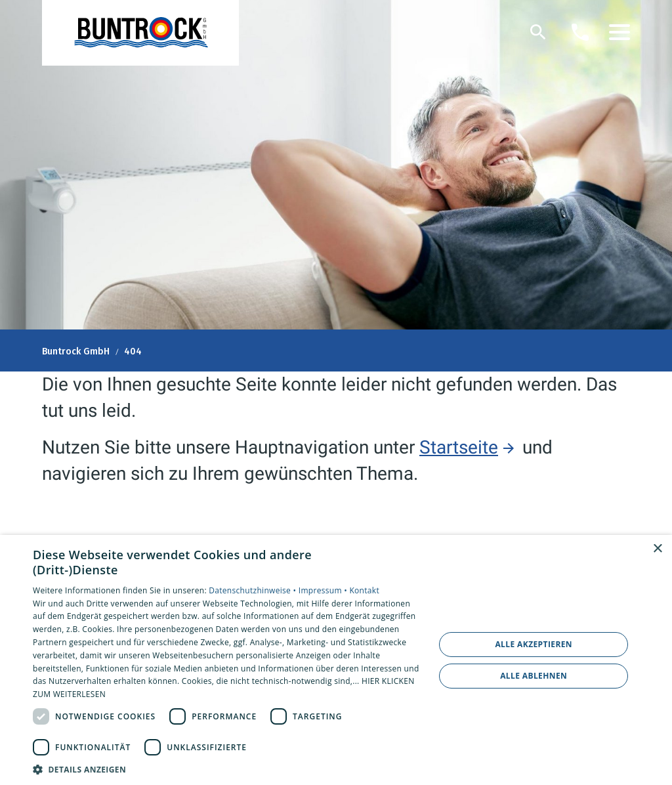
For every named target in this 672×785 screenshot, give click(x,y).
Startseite (459, 447)
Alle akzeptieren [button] (534, 644)
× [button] (657, 549)
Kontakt (364, 590)
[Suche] (538, 32)
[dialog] (336, 660)
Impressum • (324, 590)
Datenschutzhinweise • (253, 590)
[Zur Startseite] (140, 33)
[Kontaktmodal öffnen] (580, 32)
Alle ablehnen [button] (534, 676)
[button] (619, 32)
